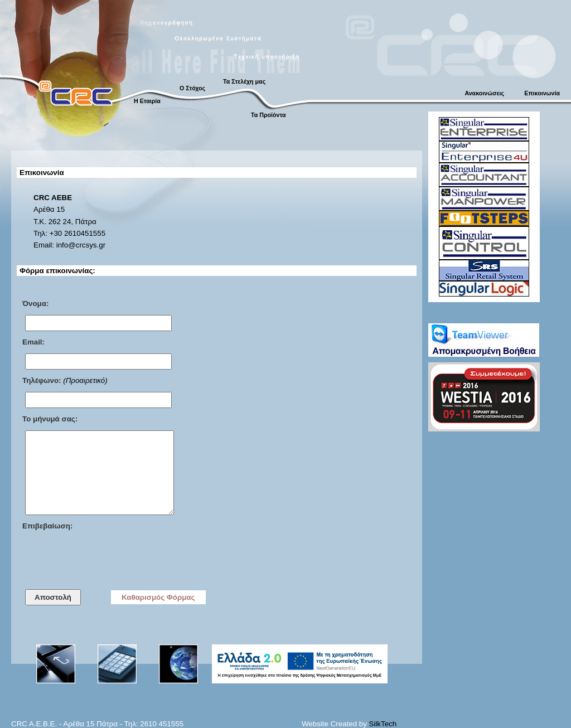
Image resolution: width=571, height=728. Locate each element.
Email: (33, 342)
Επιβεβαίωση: (47, 526)
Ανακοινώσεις (484, 93)
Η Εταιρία (147, 101)
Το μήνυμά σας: (50, 419)
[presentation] (107, 559)
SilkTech (383, 724)
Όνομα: (35, 304)
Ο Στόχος (192, 88)
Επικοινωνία (542, 93)
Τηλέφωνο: (42, 380)
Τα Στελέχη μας (244, 81)
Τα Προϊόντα (268, 115)
